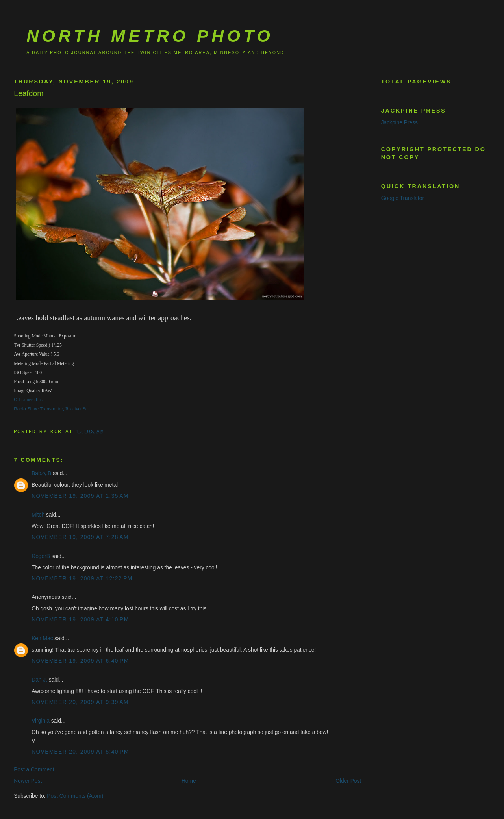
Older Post (348, 781)
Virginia (41, 721)
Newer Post (28, 781)
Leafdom (29, 94)
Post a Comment (34, 770)
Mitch (38, 515)
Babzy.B (41, 473)
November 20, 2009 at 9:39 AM (80, 702)
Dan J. (39, 680)
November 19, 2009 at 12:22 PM (82, 579)
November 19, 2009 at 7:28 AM (80, 537)
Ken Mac (42, 638)
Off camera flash (29, 400)
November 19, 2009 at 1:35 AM (80, 496)
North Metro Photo (150, 36)
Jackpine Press (399, 123)
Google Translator (403, 198)
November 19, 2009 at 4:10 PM (80, 620)
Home (189, 781)
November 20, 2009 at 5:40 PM (80, 752)
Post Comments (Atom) (75, 796)
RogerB (41, 556)
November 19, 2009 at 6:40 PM (80, 661)
